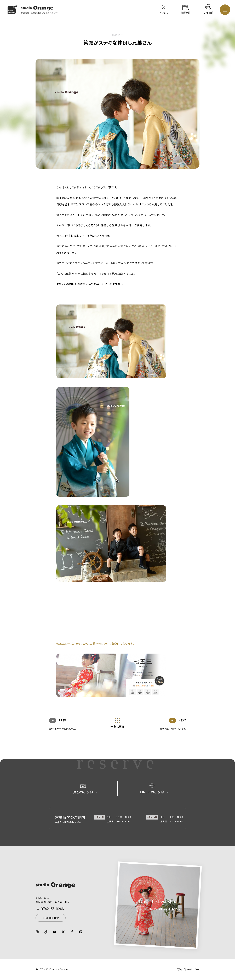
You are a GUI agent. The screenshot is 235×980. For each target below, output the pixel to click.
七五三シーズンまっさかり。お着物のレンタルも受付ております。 (95, 643)
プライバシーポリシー (187, 969)
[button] (33, 11)
